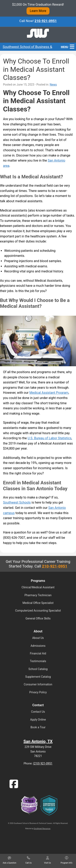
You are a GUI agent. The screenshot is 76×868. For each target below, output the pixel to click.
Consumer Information (38, 684)
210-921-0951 (46, 21)
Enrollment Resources (42, 829)
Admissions (38, 646)
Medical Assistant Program (49, 393)
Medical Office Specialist (38, 603)
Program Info (66, 860)
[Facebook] (14, 786)
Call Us (28, 860)
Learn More (38, 11)
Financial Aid (38, 653)
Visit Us (47, 860)
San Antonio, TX (38, 741)
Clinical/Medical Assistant (38, 587)
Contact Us (38, 712)
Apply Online (38, 720)
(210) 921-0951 (43, 763)
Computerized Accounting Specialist (38, 611)
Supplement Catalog (38, 677)
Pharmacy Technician (38, 595)
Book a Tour (38, 727)
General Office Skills (38, 618)
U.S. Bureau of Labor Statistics (49, 438)
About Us (38, 638)
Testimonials (38, 661)
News (53, 85)
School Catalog (38, 669)
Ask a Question (9, 860)
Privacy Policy (38, 692)
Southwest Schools (17, 502)
